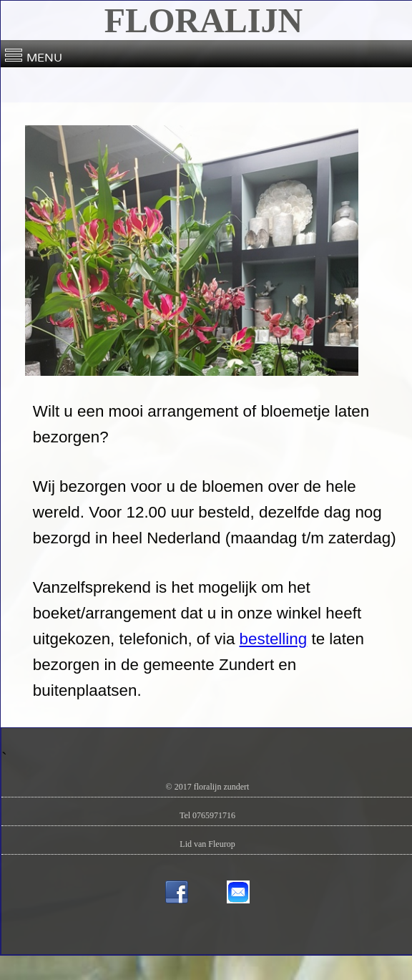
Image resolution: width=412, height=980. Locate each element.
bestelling (274, 639)
